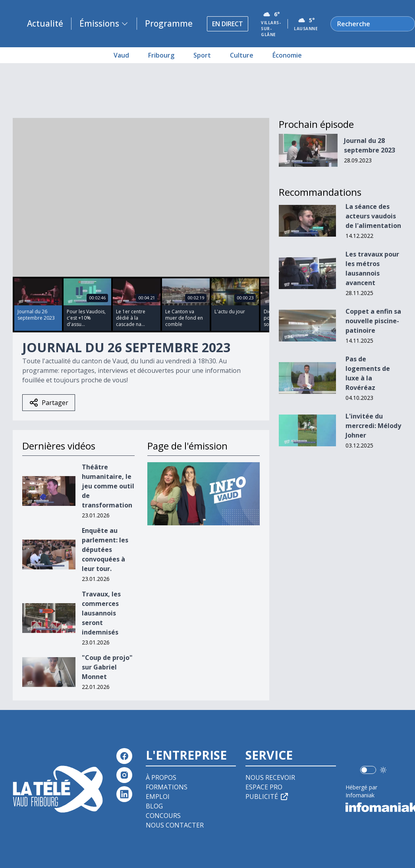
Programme (169, 23)
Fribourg (161, 55)
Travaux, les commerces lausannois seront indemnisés (101, 613)
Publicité (267, 797)
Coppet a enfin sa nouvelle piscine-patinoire (373, 321)
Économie (287, 55)
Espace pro (264, 787)
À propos (161, 777)
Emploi (158, 797)
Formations (167, 787)
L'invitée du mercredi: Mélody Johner (373, 426)
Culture (242, 55)
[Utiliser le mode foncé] (383, 770)
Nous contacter (175, 825)
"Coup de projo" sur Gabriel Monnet (107, 667)
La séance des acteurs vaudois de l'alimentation (373, 216)
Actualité (45, 23)
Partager (49, 403)
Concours (163, 816)
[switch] (368, 770)
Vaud (121, 55)
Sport (202, 55)
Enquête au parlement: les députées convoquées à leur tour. (105, 550)
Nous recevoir (270, 777)
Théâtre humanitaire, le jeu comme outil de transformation (108, 486)
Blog (154, 806)
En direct (228, 24)
